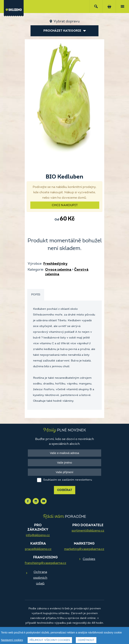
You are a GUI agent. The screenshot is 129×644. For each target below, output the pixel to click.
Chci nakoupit (65, 205)
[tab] (36, 295)
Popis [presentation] (36, 295)
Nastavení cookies (12, 640)
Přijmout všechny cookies (50, 641)
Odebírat (65, 490)
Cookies (89, 559)
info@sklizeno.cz (38, 535)
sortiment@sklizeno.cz (88, 531)
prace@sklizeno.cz (38, 549)
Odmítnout (86, 641)
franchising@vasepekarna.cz (45, 563)
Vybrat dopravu (67, 22)
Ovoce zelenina (58, 270)
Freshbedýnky (55, 264)
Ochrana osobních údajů (40, 578)
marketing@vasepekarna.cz (84, 549)
